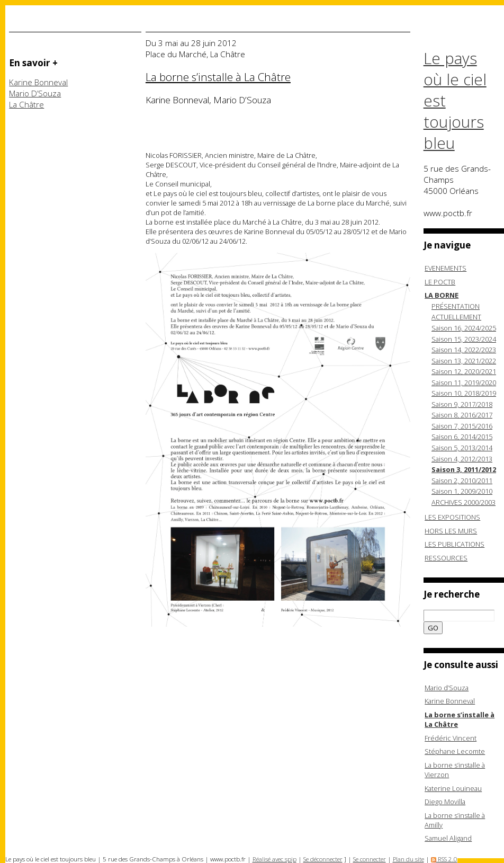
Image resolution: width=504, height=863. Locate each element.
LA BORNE (442, 295)
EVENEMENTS (445, 268)
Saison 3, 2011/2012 (464, 469)
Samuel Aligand (448, 838)
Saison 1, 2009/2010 (462, 491)
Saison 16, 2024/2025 (464, 328)
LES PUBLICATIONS (454, 544)
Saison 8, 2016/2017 (462, 415)
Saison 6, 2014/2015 (462, 437)
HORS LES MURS (451, 531)
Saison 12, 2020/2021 (464, 371)
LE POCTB (440, 282)
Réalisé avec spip (274, 859)
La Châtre (26, 105)
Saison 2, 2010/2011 (462, 481)
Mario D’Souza (35, 94)
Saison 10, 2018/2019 (464, 393)
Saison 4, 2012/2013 (462, 459)
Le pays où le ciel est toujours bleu (455, 101)
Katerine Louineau (453, 788)
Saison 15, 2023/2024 (464, 339)
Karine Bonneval (38, 82)
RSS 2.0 (444, 859)
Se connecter (370, 859)
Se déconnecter (323, 859)
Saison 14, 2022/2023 (464, 350)
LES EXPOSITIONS (452, 517)
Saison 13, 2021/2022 (464, 361)
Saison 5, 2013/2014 (462, 448)
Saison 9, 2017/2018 (462, 404)
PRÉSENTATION (456, 306)
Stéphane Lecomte (455, 751)
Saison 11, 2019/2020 (464, 382)
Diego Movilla (445, 802)
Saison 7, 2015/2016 (462, 426)
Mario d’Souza (447, 688)
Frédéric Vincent (451, 738)
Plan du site (408, 859)
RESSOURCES (446, 558)
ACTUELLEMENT (456, 317)
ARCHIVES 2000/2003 (463, 502)
